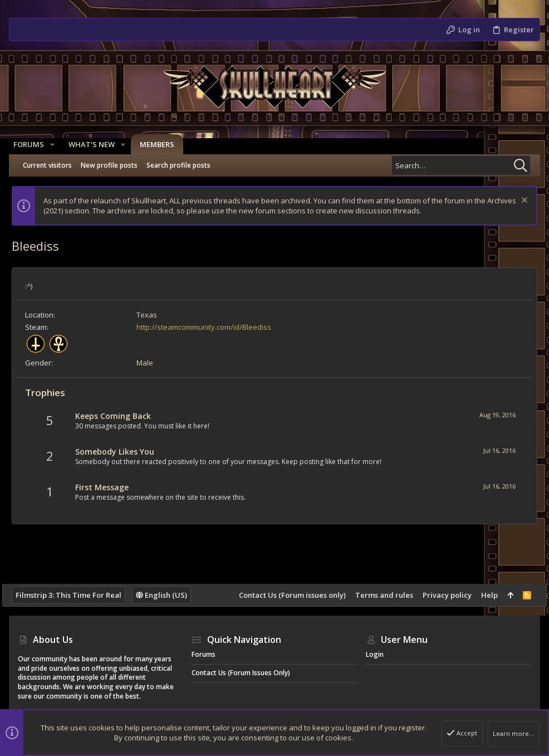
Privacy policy (440, 595)
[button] (57, 145)
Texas (153, 315)
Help (483, 595)
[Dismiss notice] (516, 201)
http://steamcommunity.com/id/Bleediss (210, 327)
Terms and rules (378, 595)
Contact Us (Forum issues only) (286, 595)
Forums (204, 654)
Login (375, 654)
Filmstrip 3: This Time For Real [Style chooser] (75, 595)
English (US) (168, 595)
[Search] (461, 165)
